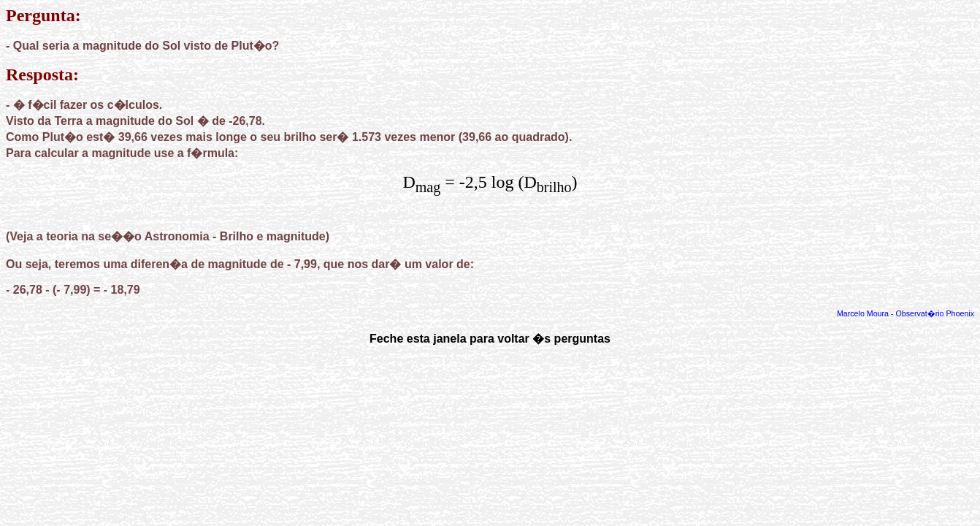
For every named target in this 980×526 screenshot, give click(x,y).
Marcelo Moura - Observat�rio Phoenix (906, 313)
